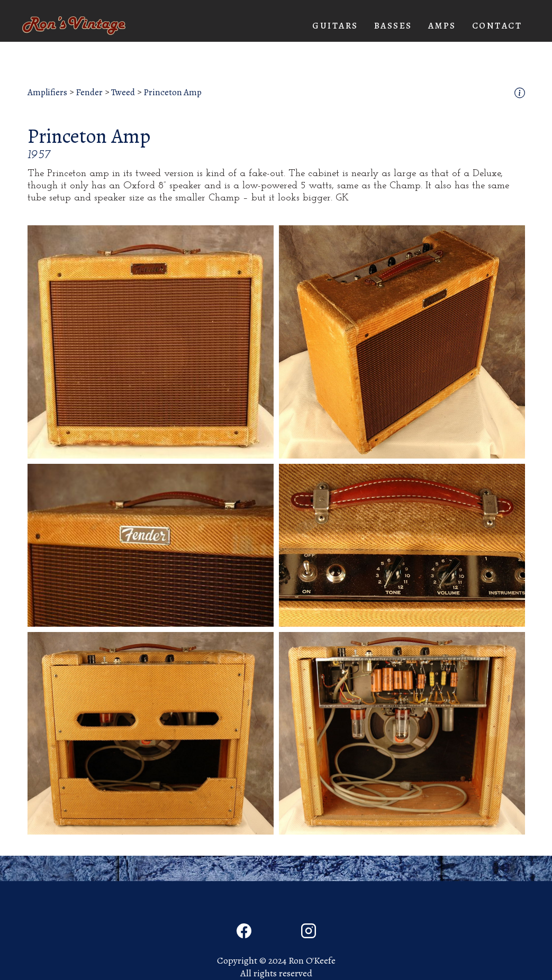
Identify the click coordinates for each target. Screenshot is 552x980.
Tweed (123, 93)
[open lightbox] (151, 342)
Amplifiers (47, 93)
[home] (74, 26)
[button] (335, 26)
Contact (497, 26)
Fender (89, 93)
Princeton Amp (173, 93)
